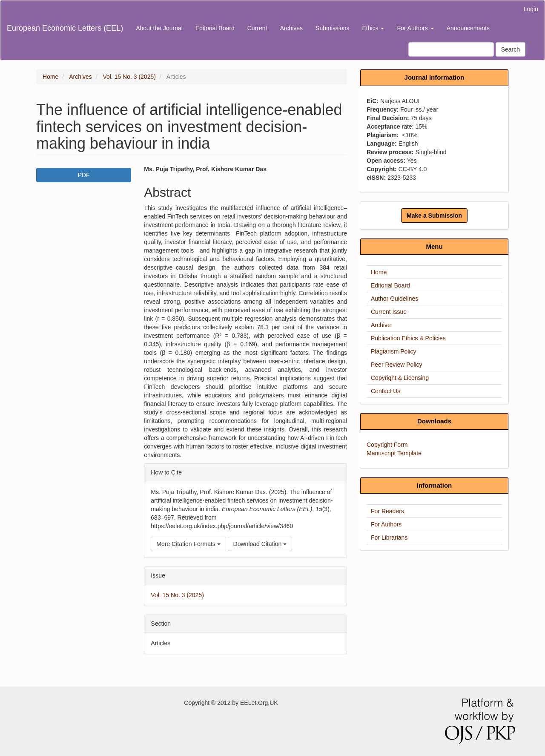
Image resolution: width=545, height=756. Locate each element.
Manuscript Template (394, 453)
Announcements (468, 28)
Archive (381, 325)
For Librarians (389, 538)
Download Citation (260, 544)
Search (511, 49)
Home (50, 77)
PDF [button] (84, 175)
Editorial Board (215, 28)
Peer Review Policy (397, 365)
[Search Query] (451, 49)
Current (257, 28)
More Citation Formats (188, 544)
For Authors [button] (415, 28)
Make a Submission (434, 216)
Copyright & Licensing (400, 378)
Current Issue (389, 312)
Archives (291, 28)
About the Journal (159, 28)
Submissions (332, 28)
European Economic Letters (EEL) (65, 28)
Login (531, 9)
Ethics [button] (373, 28)
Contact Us (386, 391)
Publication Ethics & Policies (408, 338)
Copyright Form (387, 445)
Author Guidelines (394, 299)
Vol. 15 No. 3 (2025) (129, 77)
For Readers (387, 511)
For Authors (386, 524)
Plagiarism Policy (394, 351)
